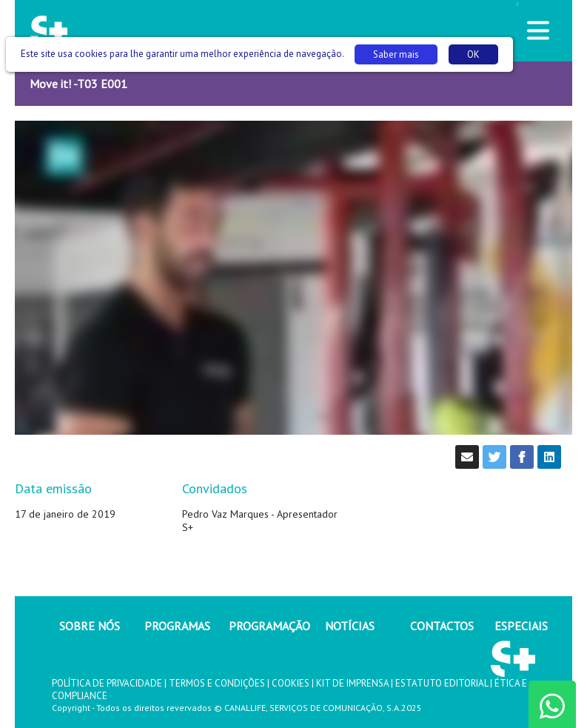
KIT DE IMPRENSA (352, 683)
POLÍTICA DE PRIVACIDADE (107, 683)
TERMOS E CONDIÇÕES (217, 683)
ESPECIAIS (521, 626)
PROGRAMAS (177, 626)
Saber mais (396, 54)
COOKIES (291, 683)
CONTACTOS (442, 626)
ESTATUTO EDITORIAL (442, 683)
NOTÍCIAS (350, 626)
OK (473, 54)
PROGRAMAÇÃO (269, 626)
